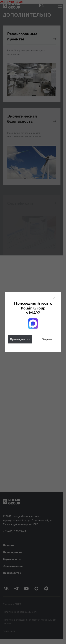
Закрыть (47, 339)
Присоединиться (20, 339)
